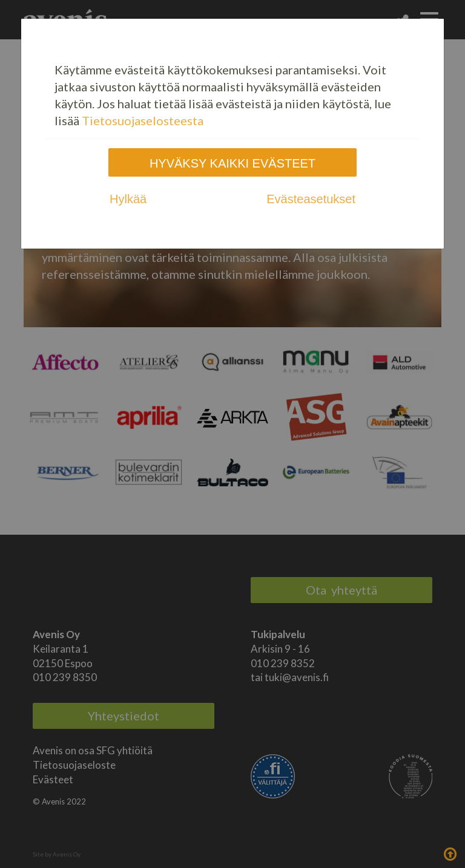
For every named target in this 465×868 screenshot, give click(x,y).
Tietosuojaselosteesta (143, 120)
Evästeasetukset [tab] (311, 199)
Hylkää (128, 199)
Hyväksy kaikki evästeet (232, 163)
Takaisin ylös (450, 853)
